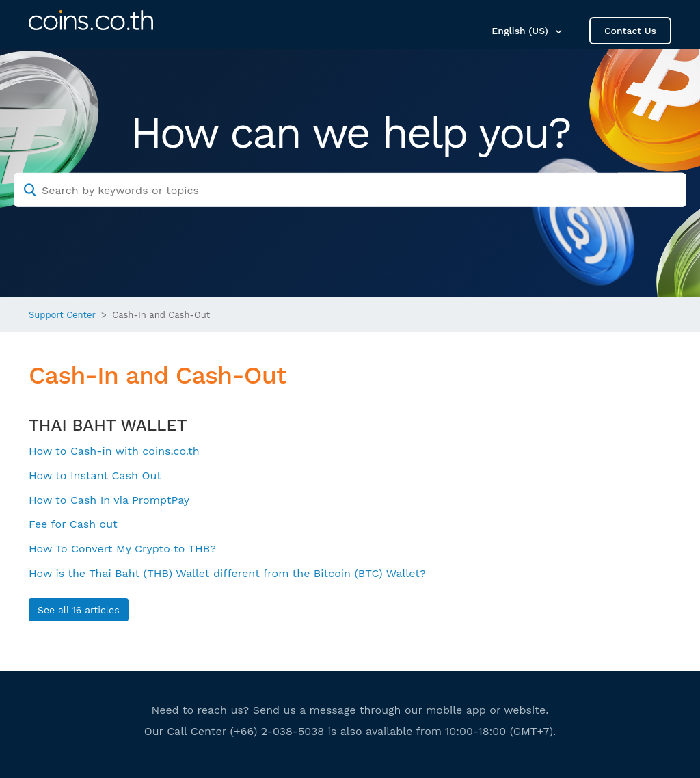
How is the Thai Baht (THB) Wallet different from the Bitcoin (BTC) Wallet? (227, 573)
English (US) (521, 31)
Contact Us (630, 31)
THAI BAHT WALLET (108, 425)
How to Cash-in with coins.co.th (114, 451)
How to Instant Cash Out (95, 475)
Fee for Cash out (73, 524)
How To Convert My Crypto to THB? (122, 549)
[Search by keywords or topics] (350, 190)
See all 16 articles (79, 610)
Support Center (62, 315)
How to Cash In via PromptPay (109, 500)
